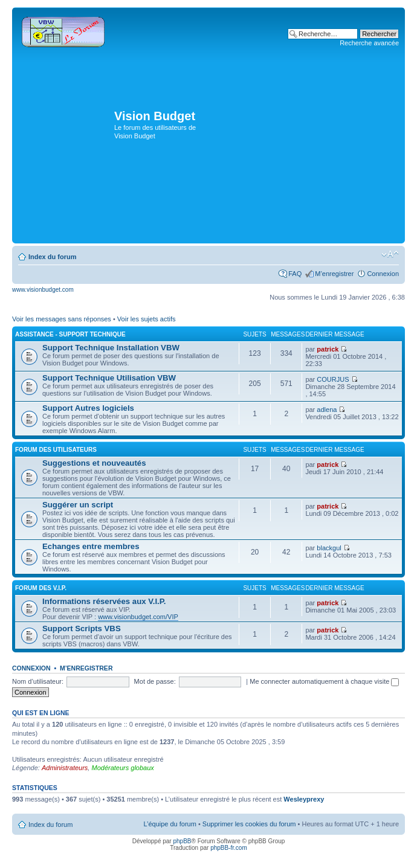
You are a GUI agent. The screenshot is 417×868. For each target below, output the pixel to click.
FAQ (295, 274)
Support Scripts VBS (82, 628)
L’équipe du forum (170, 824)
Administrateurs (65, 768)
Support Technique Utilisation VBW (109, 378)
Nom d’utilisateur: (38, 681)
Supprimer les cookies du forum (249, 824)
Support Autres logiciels (88, 408)
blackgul (329, 548)
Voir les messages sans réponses (62, 319)
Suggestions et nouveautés (94, 463)
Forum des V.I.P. (41, 588)
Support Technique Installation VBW (111, 348)
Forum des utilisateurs (56, 450)
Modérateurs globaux (122, 768)
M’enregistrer (334, 274)
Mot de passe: (155, 681)
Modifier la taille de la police (390, 254)
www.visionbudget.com (43, 290)
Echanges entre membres (91, 546)
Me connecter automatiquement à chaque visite (324, 681)
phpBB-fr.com (229, 848)
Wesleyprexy (304, 799)
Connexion (383, 274)
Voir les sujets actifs (147, 319)
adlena (327, 410)
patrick (328, 349)
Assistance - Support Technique (70, 334)
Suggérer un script (78, 505)
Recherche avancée (369, 43)
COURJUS (333, 379)
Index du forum (52, 257)
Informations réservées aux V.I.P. (104, 601)
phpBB (182, 841)
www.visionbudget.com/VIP (138, 617)
